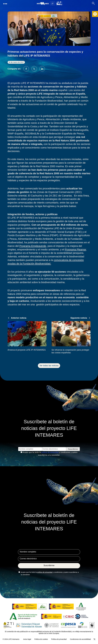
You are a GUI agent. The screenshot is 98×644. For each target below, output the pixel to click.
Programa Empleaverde (33, 246)
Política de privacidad (59, 639)
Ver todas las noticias (49, 366)
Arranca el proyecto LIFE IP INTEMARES (27, 350)
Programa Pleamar (75, 250)
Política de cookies (41, 639)
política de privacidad (50, 452)
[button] (95, 14)
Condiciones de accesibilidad (80, 639)
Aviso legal (27, 639)
